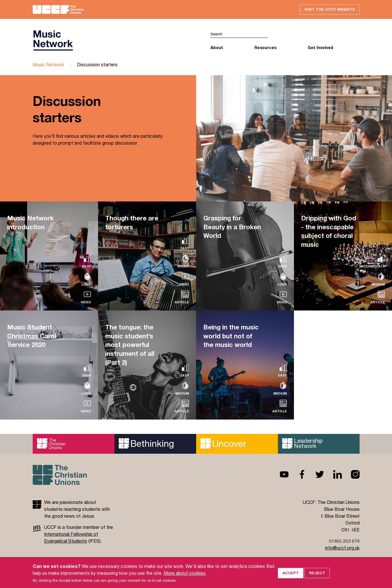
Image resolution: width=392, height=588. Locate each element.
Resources (265, 47)
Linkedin (333, 474)
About (217, 47)
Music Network (48, 64)
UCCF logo (53, 40)
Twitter (315, 474)
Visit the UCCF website (330, 9)
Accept (291, 580)
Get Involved (320, 47)
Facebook (297, 474)
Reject (317, 580)
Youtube (280, 474)
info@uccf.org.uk (342, 548)
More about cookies (185, 580)
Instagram (351, 474)
